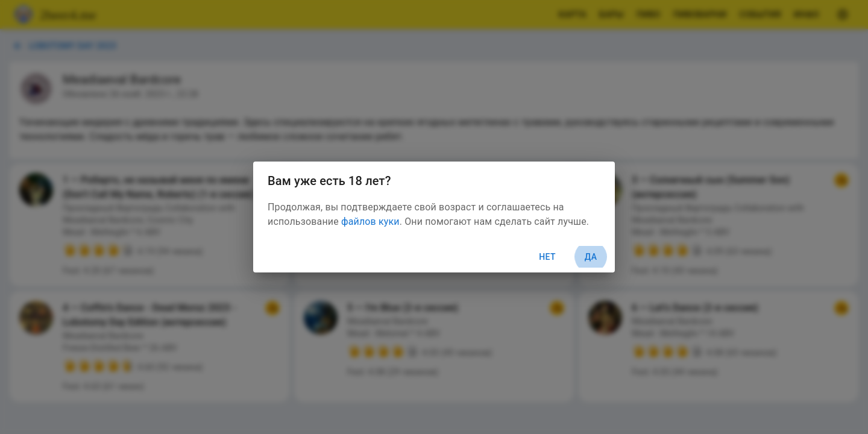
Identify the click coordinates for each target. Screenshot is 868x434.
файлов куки (370, 222)
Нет (547, 257)
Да (591, 257)
